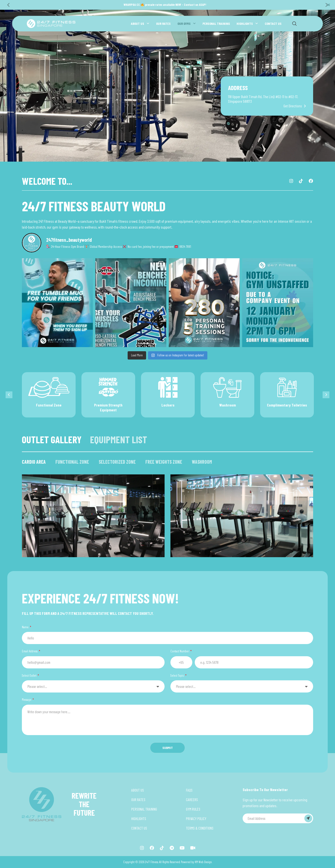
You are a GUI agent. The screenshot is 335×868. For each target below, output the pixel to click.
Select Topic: (178, 675)
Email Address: (31, 651)
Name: (26, 627)
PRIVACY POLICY (196, 818)
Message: (28, 700)
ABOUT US (137, 23)
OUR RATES (163, 23)
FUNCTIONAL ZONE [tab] (72, 462)
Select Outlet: (30, 675)
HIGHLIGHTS (245, 23)
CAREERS (192, 799)
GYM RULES (193, 809)
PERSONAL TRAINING (216, 23)
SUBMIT (168, 748)
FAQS (189, 790)
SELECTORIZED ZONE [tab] (117, 462)
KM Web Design (203, 862)
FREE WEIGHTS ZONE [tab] (164, 462)
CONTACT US (273, 23)
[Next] (326, 5)
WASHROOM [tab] (202, 462)
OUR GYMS (184, 23)
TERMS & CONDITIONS (200, 828)
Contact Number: (181, 651)
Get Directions (293, 106)
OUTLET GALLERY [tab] (52, 439)
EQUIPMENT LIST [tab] (119, 439)
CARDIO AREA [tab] (34, 462)
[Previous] (9, 5)
